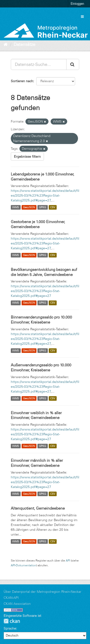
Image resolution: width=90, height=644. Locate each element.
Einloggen (77, 4)
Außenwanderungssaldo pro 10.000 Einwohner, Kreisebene (41, 367)
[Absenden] (73, 64)
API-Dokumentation (24, 565)
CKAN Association (17, 604)
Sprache (10, 628)
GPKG (42, 207)
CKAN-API (11, 598)
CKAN (12, 621)
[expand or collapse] (82, 17)
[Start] (6, 44)
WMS (16, 207)
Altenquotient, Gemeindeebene (38, 508)
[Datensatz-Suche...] (39, 64)
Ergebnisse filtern (27, 156)
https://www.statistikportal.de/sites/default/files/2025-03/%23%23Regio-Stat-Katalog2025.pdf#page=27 (45, 195)
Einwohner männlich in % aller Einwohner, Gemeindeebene (37, 463)
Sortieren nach (22, 81)
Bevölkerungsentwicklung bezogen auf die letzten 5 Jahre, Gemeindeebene (44, 272)
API (68, 560)
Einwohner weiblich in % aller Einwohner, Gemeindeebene (36, 415)
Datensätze (24, 44)
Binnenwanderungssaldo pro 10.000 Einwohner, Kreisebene (41, 320)
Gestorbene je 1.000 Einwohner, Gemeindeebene (38, 224)
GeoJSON (29, 207)
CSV (53, 207)
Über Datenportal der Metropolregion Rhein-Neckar (42, 592)
